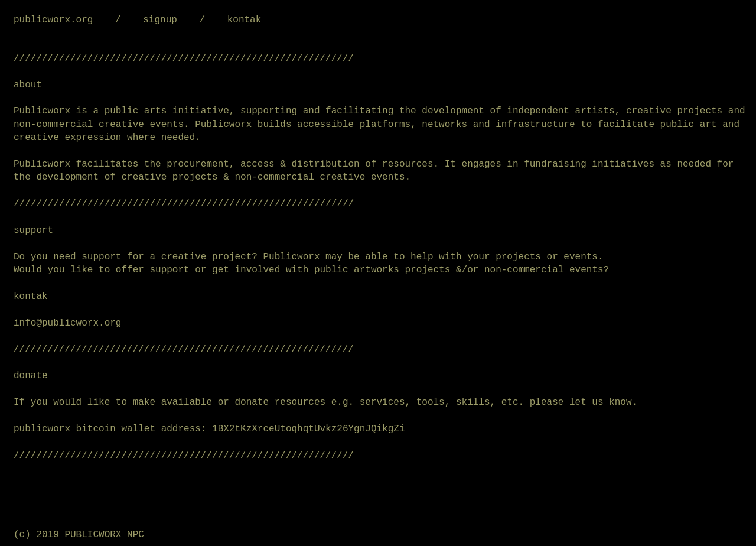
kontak (245, 20)
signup (160, 20)
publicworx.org (53, 20)
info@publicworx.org (67, 323)
